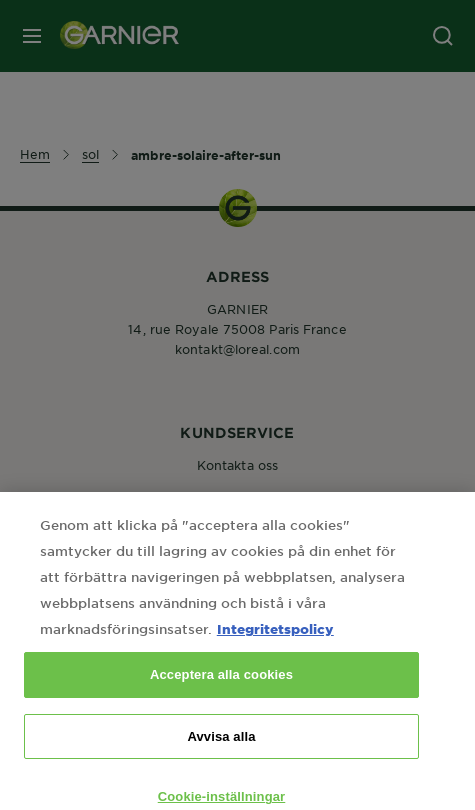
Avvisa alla (221, 748)
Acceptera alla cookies (221, 686)
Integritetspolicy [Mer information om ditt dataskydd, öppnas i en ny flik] (275, 640)
